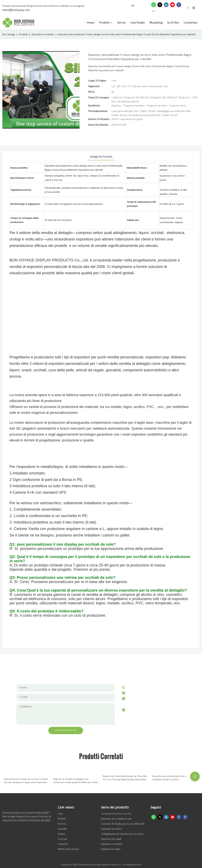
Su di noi (63, 839)
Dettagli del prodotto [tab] (101, 157)
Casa (61, 814)
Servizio (62, 824)
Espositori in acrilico (111, 829)
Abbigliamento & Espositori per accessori (122, 834)
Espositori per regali (111, 839)
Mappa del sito (134, 865)
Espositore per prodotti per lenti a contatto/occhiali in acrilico (169, 778)
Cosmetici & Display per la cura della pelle (123, 824)
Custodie (63, 829)
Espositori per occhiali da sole (116, 819)
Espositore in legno (111, 849)
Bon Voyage (9, 34)
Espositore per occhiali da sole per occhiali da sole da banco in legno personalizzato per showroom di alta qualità (26, 781)
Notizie (62, 834)
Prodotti (23, 34)
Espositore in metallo (43, 34)
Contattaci (63, 844)
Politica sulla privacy (68, 849)
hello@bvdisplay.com (141, 693)
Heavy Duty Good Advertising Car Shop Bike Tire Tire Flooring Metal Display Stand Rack (125, 778)
